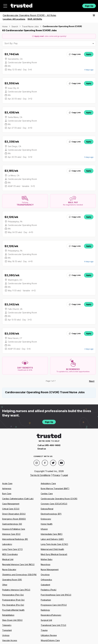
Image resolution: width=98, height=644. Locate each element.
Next (92, 381)
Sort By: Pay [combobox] (11, 43)
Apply (89, 54)
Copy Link (75, 54)
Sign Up (89, 6)
